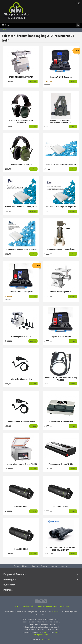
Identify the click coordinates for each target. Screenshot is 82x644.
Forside (4, 30)
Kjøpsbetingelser (28, 606)
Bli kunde (26, 566)
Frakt (17, 606)
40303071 (56, 611)
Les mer (48, 632)
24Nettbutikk (46, 639)
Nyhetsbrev (64, 606)
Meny (6, 25)
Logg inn (54, 566)
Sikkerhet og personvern (47, 606)
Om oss (35, 566)
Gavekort (44, 566)
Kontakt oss (64, 566)
